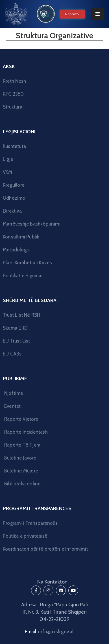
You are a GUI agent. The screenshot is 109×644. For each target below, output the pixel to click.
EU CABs (12, 354)
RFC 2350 (13, 94)
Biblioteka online (22, 484)
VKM (8, 172)
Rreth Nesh (14, 81)
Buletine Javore (20, 458)
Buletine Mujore (21, 471)
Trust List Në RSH (21, 315)
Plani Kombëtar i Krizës (28, 263)
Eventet (12, 406)
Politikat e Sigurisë (23, 276)
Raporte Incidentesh (26, 432)
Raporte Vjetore (21, 419)
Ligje (8, 159)
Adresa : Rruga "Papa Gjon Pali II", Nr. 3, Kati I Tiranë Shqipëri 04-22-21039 (54, 612)
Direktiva (12, 211)
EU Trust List (17, 341)
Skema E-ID (15, 328)
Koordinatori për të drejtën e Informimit (45, 549)
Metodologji (16, 250)
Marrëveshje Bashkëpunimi (32, 224)
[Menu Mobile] (98, 14)
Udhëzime (14, 198)
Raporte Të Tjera (22, 445)
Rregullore (14, 185)
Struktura (13, 107)
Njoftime (14, 393)
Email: (49, 632)
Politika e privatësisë (25, 536)
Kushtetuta (14, 146)
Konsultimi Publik (21, 237)
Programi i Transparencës (30, 523)
